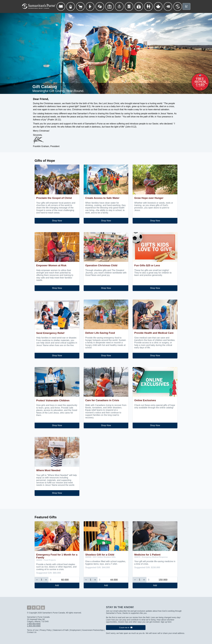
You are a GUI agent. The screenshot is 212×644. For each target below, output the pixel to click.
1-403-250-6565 (34, 626)
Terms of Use (33, 630)
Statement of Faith (61, 630)
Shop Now (57, 221)
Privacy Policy (46, 630)
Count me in (126, 628)
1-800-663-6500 (34, 624)
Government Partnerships (93, 630)
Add (57, 585)
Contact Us (32, 632)
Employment (75, 630)
